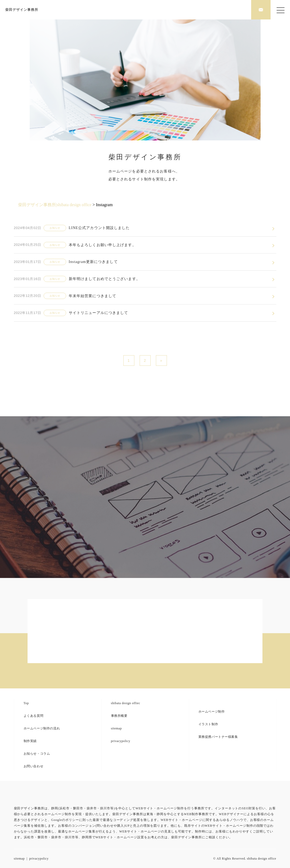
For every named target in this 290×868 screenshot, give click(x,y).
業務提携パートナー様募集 (218, 737)
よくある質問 (34, 716)
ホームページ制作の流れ (42, 728)
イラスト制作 (208, 724)
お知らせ (55, 228)
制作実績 (30, 741)
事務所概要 (119, 716)
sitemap (117, 728)
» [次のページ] (161, 361)
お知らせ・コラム (37, 754)
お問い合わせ (34, 766)
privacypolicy (121, 741)
